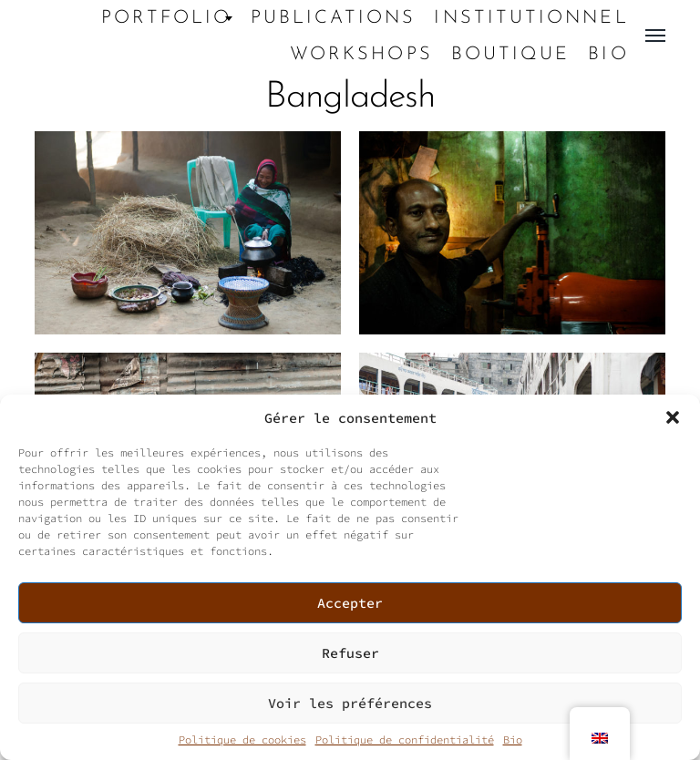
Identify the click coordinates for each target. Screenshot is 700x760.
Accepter (350, 603)
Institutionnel (531, 18)
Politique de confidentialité (405, 739)
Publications (334, 18)
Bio (513, 739)
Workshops (361, 55)
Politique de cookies (242, 739)
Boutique (511, 55)
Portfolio (167, 18)
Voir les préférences (350, 703)
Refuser (350, 653)
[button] (673, 417)
